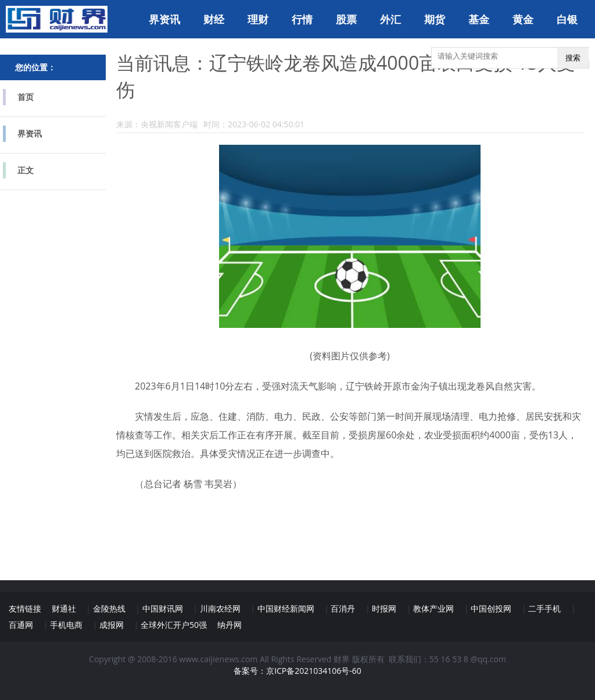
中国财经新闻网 (286, 608)
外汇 (390, 19)
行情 (302, 19)
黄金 (523, 19)
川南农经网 (220, 608)
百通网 (21, 625)
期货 (435, 19)
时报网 (384, 608)
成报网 (112, 625)
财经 (214, 19)
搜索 (573, 58)
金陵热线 (109, 608)
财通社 (64, 608)
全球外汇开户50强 (174, 625)
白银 (567, 19)
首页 (26, 97)
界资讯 (164, 19)
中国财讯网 (163, 608)
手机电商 (66, 625)
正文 (26, 170)
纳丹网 (230, 625)
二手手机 (544, 608)
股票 (346, 19)
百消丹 (343, 608)
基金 (479, 19)
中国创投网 (491, 608)
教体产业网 (433, 608)
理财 (258, 19)
